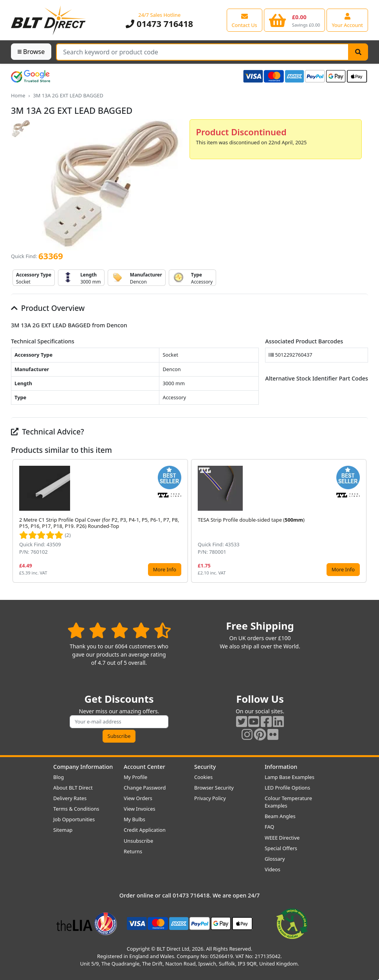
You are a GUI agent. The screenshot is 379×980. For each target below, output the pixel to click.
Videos (273, 869)
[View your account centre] (347, 20)
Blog (59, 777)
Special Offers (281, 848)
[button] (362, 521)
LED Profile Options (287, 788)
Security (205, 767)
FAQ (269, 827)
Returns (133, 851)
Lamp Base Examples (290, 777)
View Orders (138, 798)
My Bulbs (134, 819)
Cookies (203, 777)
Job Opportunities (74, 819)
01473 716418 (159, 24)
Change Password (145, 788)
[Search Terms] (202, 52)
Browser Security (214, 788)
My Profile (135, 777)
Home (18, 95)
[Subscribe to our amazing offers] (119, 722)
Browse (31, 52)
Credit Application (145, 830)
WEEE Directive (282, 838)
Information (281, 767)
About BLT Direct (73, 788)
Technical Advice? (48, 432)
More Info (165, 569)
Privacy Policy (210, 798)
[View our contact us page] (245, 20)
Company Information (83, 767)
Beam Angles (280, 816)
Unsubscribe (138, 841)
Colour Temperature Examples (288, 802)
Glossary (275, 859)
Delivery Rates (70, 798)
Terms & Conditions (76, 809)
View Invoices (140, 809)
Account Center (144, 767)
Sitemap (63, 830)
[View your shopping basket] (295, 20)
